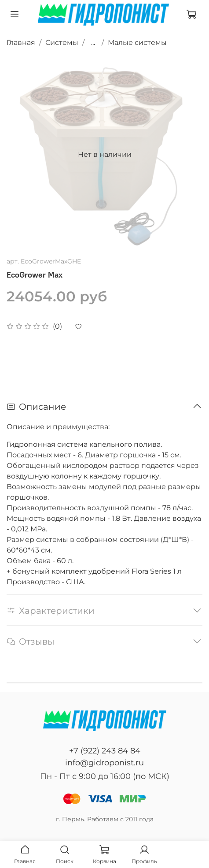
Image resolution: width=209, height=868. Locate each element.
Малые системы (137, 43)
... (93, 43)
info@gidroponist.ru (104, 763)
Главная (21, 43)
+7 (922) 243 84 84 (105, 751)
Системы (62, 43)
